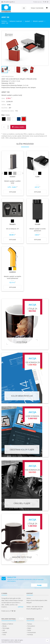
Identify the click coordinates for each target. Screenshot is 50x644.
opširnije (21, 607)
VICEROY (12, 177)
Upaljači (27, 21)
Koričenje (30, 635)
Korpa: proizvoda (37, 8)
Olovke (4, 626)
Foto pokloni (31, 626)
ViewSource (17, 642)
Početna (4, 21)
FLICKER (38, 224)
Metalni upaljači (38, 21)
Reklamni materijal (16, 21)
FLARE (37, 177)
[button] (47, 33)
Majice (29, 628)
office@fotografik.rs (9, 2)
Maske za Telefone (8, 624)
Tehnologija (6, 628)
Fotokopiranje (32, 632)
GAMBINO (13, 272)
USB (4, 630)
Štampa (30, 624)
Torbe (4, 635)
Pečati (29, 630)
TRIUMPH (12, 224)
